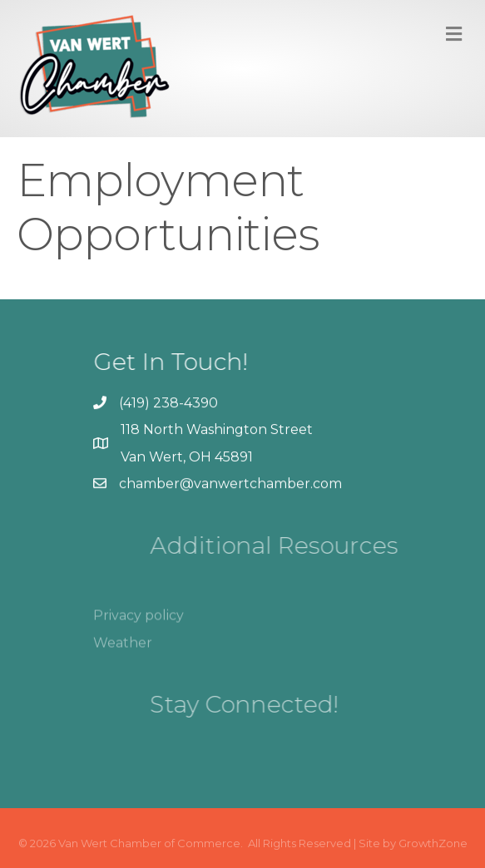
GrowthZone (433, 843)
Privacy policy (139, 628)
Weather (123, 656)
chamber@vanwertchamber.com (230, 483)
